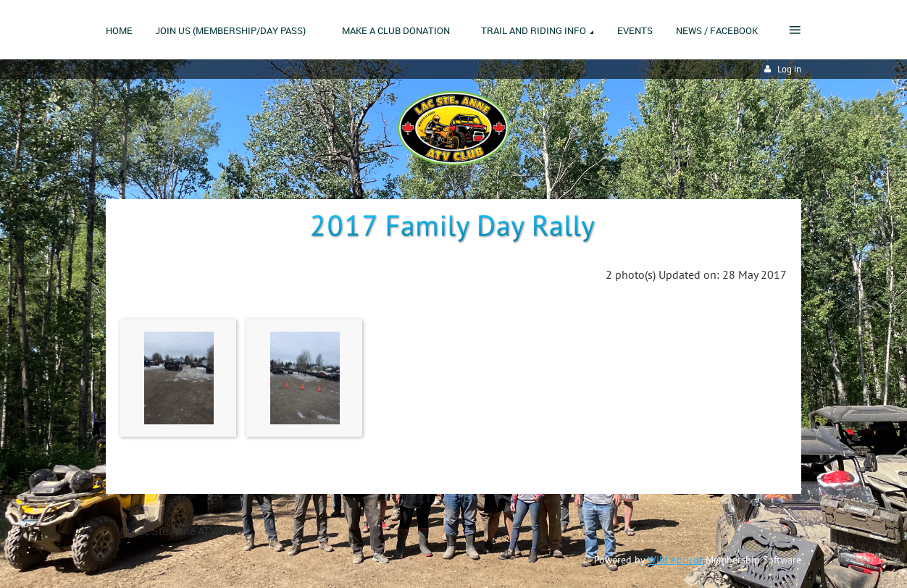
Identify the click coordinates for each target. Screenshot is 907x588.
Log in (789, 69)
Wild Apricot (675, 560)
